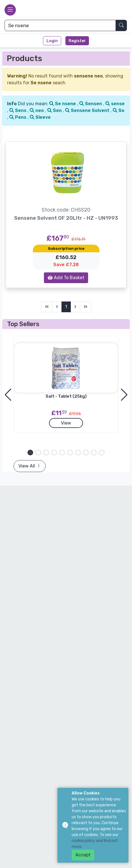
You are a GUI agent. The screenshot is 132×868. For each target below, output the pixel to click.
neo (37, 110)
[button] (30, 453)
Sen (55, 110)
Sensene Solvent (88, 110)
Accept (83, 855)
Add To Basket (66, 278)
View (66, 423)
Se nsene (63, 104)
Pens (18, 117)
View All (30, 466)
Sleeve (40, 117)
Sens (18, 110)
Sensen (91, 104)
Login (52, 41)
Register (77, 41)
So (119, 110)
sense (115, 104)
